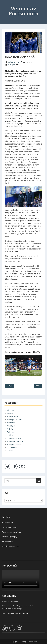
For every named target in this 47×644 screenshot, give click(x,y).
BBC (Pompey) (7, 541)
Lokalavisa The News (10, 527)
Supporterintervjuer (15, 441)
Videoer (10, 451)
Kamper (10, 413)
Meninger (11, 65)
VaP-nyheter (12, 448)
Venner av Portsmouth (24, 11)
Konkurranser (13, 416)
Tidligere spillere (14, 444)
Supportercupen (14, 438)
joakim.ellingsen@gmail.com (17, 613)
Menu (5, 4)
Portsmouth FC (8, 522)
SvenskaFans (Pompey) (11, 546)
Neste (38, 386)
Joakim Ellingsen (14, 62)
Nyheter (10, 429)
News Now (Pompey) (10, 537)
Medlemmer (12, 423)
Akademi (11, 410)
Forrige (10, 386)
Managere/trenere (15, 420)
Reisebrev (11, 432)
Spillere (10, 435)
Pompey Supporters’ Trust (12, 532)
